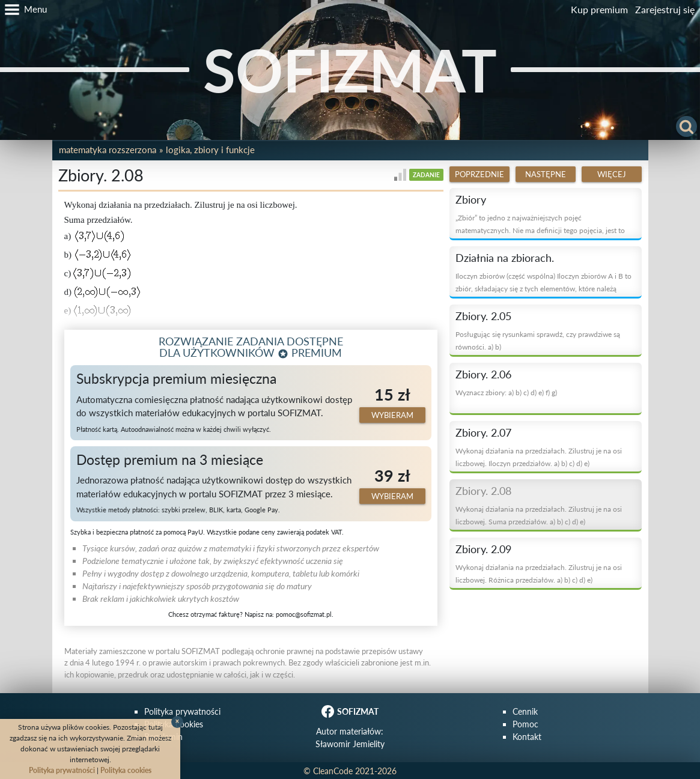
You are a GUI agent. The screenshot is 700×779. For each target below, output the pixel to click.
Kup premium (599, 9)
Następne (546, 174)
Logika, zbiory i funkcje (210, 150)
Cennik (525, 711)
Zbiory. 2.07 (483, 432)
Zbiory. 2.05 (483, 316)
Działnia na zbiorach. (505, 258)
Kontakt (527, 737)
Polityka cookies (126, 770)
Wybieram (392, 415)
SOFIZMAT (350, 70)
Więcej (612, 174)
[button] (23, 10)
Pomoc (525, 724)
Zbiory (471, 199)
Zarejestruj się (665, 9)
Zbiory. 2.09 (483, 549)
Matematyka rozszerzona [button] (108, 150)
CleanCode (333, 771)
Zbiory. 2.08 (483, 491)
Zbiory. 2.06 (483, 374)
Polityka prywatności (182, 711)
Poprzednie (479, 174)
